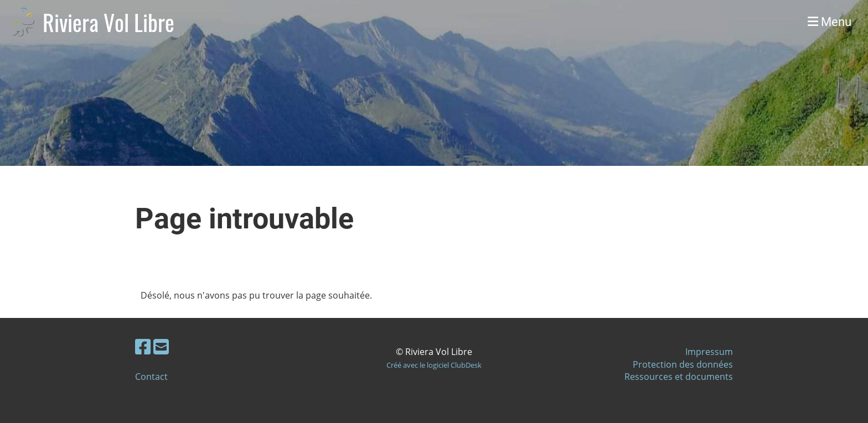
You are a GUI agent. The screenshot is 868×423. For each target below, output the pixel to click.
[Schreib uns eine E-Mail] (161, 346)
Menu (830, 22)
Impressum (709, 352)
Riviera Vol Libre (108, 22)
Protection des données (683, 364)
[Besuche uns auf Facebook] (143, 346)
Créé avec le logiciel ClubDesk (434, 365)
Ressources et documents (679, 377)
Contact (151, 377)
